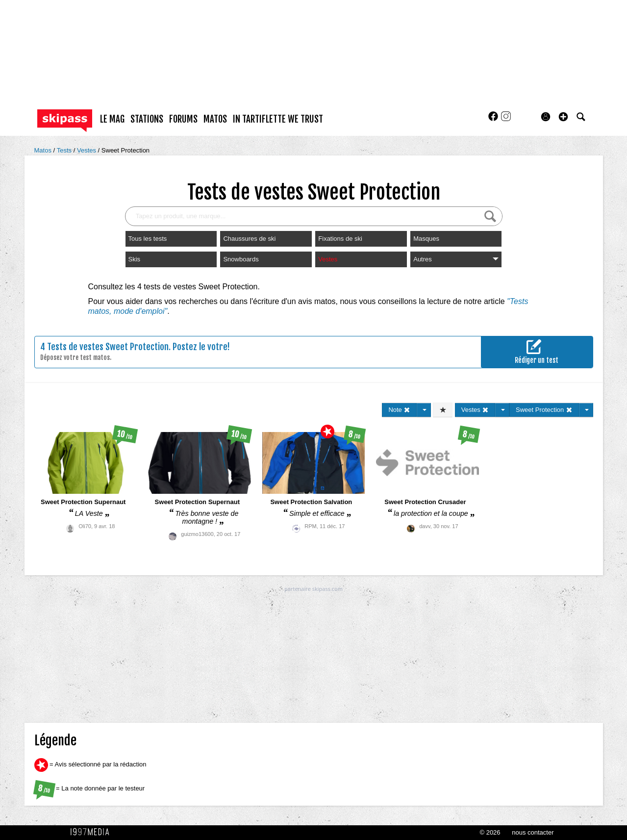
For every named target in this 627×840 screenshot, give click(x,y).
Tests (65, 150)
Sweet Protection (125, 150)
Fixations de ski (340, 239)
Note (399, 410)
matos (215, 119)
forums (183, 119)
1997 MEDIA (93, 832)
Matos (44, 150)
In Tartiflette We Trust (278, 119)
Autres (456, 259)
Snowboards (241, 259)
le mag (112, 119)
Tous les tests (148, 239)
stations (147, 119)
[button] (563, 117)
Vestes (88, 150)
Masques (426, 239)
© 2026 (490, 832)
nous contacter (533, 832)
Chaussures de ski (249, 239)
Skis (135, 259)
